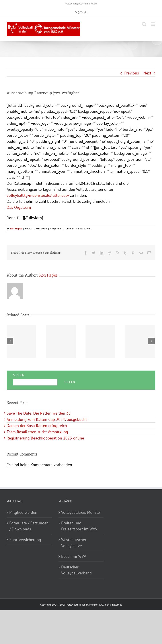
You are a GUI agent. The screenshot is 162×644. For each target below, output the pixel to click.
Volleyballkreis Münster (81, 512)
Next (147, 73)
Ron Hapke (16, 228)
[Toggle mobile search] (144, 24)
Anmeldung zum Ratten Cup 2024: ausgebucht (47, 419)
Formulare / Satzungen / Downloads (29, 526)
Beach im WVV (74, 556)
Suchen (19, 375)
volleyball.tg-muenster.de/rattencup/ (38, 195)
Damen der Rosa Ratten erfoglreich (37, 426)
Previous (132, 73)
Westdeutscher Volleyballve (74, 543)
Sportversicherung (25, 540)
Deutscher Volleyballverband (76, 570)
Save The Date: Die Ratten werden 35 (39, 413)
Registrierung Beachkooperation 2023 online (45, 438)
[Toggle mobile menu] (153, 24)
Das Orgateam (19, 207)
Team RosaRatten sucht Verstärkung (37, 432)
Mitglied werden (23, 512)
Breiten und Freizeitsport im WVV (79, 526)
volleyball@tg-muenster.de (81, 3)
